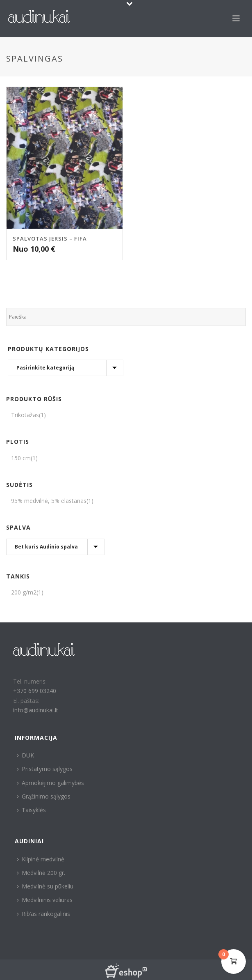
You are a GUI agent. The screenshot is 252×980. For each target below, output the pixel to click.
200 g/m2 (24, 592)
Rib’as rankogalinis (43, 914)
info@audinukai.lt (36, 710)
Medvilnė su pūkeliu (45, 886)
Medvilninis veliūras (45, 900)
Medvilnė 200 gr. (41, 873)
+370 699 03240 (35, 691)
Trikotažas (25, 415)
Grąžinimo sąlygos (44, 796)
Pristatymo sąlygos (45, 769)
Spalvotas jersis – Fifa (50, 239)
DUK (25, 755)
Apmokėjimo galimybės (50, 783)
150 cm (21, 458)
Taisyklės (31, 810)
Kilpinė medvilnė (41, 859)
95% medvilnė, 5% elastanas (49, 501)
